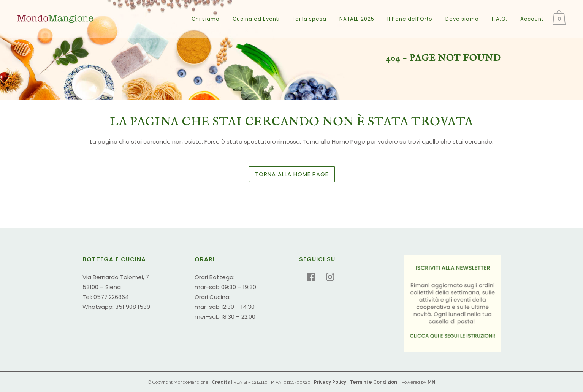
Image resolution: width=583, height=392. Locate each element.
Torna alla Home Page (292, 174)
